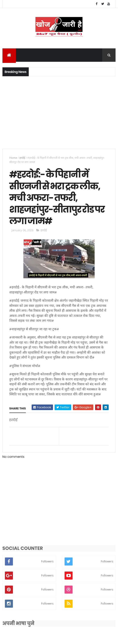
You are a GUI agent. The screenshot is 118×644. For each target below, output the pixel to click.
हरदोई (22, 158)
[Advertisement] (59, 112)
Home (13, 158)
